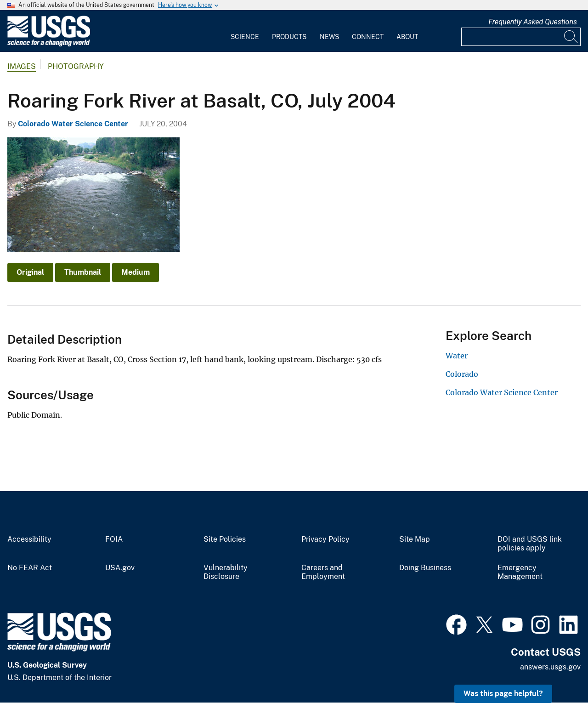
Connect (368, 37)
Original (30, 272)
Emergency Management (520, 572)
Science (245, 37)
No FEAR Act (30, 568)
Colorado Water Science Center (73, 124)
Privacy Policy (325, 539)
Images (22, 66)
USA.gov (120, 568)
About (407, 37)
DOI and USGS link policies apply (530, 544)
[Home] (49, 44)
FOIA (114, 539)
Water (457, 356)
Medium (136, 272)
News (329, 37)
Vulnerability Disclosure (226, 572)
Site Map (415, 539)
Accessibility (29, 539)
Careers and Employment (323, 572)
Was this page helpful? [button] (503, 694)
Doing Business (425, 568)
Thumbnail (83, 272)
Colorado (462, 374)
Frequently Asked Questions (533, 22)
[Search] (571, 37)
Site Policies (225, 539)
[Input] (521, 37)
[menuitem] (245, 31)
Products (289, 37)
